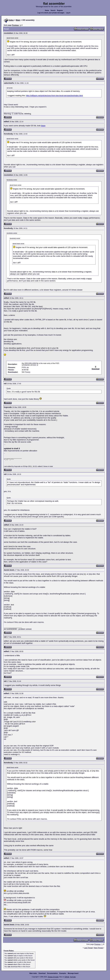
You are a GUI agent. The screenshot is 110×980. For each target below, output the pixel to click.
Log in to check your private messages (51, 13)
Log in (68, 13)
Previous (15, 25)
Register (60, 10)
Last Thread (88, 948)
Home (47, 10)
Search (53, 10)
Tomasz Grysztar (53, 977)
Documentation (53, 973)
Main (18, 20)
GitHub (67, 977)
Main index (33, 973)
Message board (73, 973)
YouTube (73, 977)
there (43, 126)
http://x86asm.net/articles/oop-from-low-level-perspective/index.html (54, 96)
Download (42, 973)
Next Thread (99, 948)
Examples (63, 973)
